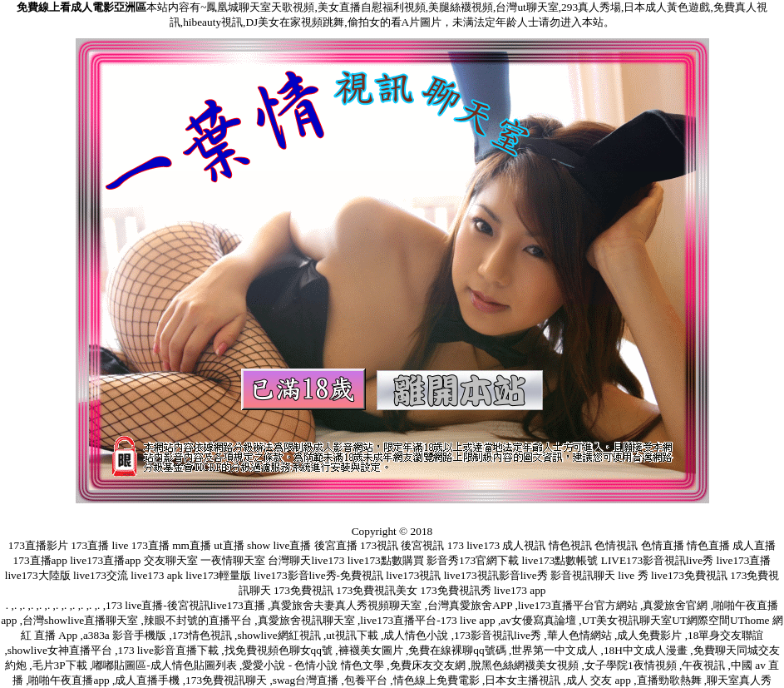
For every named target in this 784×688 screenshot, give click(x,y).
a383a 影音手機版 (126, 635)
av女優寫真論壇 (540, 620)
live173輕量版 (218, 575)
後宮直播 (336, 545)
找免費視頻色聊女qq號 (280, 650)
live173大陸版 (38, 575)
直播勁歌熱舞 (671, 680)
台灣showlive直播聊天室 (81, 620)
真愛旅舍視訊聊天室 (308, 620)
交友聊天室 (171, 560)
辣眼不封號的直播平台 (199, 620)
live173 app (520, 590)
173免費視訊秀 (456, 590)
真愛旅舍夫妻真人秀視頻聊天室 (347, 605)
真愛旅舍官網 (676, 605)
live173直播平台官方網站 (579, 605)
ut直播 (229, 545)
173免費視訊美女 (377, 590)
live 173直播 (141, 545)
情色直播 (708, 545)
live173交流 (101, 575)
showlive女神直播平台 (61, 650)
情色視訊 (570, 545)
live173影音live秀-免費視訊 (319, 575)
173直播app (40, 560)
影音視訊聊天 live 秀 (599, 575)
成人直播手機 (148, 680)
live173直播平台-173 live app (429, 620)
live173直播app (105, 560)
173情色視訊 (203, 635)
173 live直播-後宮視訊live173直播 (187, 605)
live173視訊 (413, 575)
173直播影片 (38, 545)
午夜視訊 (705, 665)
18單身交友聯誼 (725, 635)
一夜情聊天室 (233, 560)
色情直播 (663, 545)
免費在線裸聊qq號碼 (459, 650)
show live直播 (279, 545)
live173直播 (743, 560)
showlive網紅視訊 (280, 635)
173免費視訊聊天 (227, 680)
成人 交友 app (600, 680)
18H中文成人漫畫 (647, 650)
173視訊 (379, 545)
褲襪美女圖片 (372, 650)
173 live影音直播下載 (170, 650)
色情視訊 (616, 545)
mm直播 (192, 545)
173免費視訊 (303, 590)
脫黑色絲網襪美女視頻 (526, 665)
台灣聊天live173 (306, 560)
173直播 (90, 545)
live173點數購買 (386, 560)
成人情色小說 (417, 635)
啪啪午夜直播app (70, 680)
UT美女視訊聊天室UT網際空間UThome (677, 620)
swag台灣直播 (307, 680)
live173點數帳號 (560, 560)
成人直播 (754, 545)
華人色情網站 (581, 635)
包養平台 (367, 680)
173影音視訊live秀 (499, 635)
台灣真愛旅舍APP (471, 605)
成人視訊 (524, 545)
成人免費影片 (651, 635)
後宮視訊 (422, 545)
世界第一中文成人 (556, 650)
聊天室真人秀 (739, 680)
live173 (483, 545)
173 (456, 545)
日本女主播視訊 (524, 680)
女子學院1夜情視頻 (632, 665)
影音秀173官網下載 (473, 560)
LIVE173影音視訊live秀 (657, 560)
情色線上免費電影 (438, 680)
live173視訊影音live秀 (496, 575)
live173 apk (157, 575)
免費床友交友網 (429, 665)
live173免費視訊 (689, 575)
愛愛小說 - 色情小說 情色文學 (314, 665)
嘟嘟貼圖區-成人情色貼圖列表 (166, 665)
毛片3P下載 (61, 665)
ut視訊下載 (353, 635)
